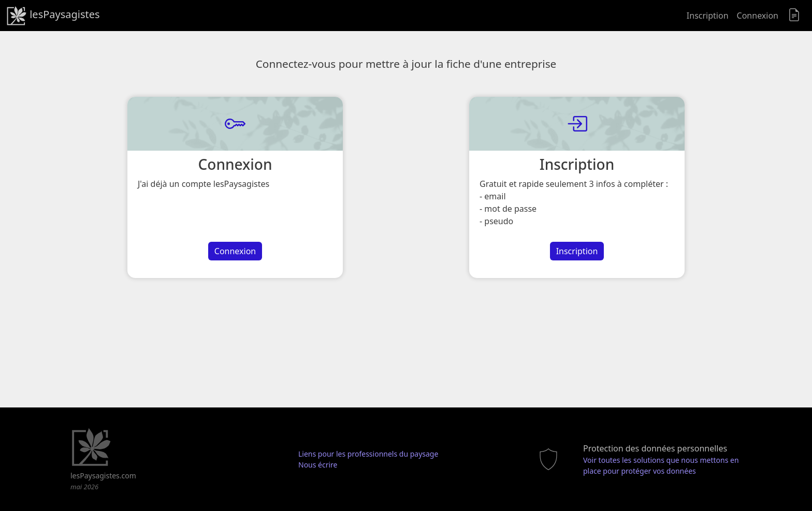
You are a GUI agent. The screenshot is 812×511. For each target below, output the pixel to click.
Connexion (758, 16)
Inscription (708, 16)
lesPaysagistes (53, 16)
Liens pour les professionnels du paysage (368, 454)
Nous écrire (318, 465)
